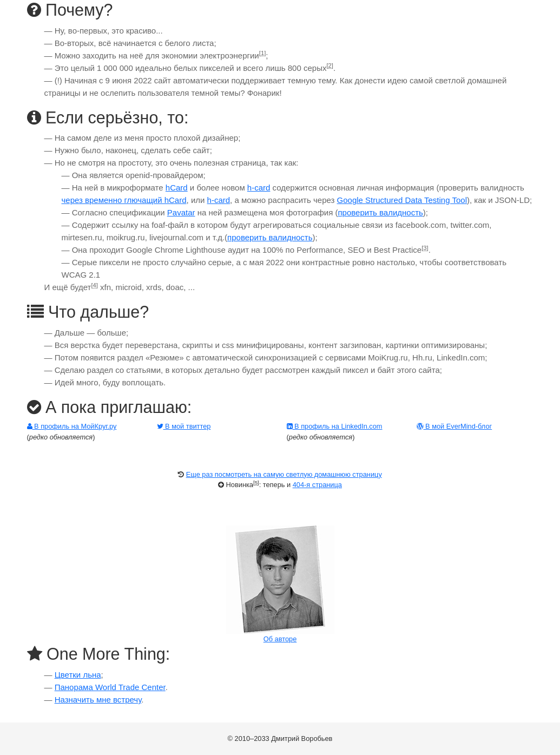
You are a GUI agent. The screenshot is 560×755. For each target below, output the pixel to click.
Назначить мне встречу (98, 700)
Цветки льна (78, 675)
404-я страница (317, 485)
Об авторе (280, 639)
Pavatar (181, 212)
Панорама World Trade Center (110, 687)
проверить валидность (380, 212)
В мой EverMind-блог (454, 426)
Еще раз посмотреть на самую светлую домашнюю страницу (284, 474)
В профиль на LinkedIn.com (335, 426)
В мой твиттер (184, 426)
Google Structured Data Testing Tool (402, 200)
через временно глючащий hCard (124, 200)
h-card (259, 188)
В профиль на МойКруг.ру (72, 426)
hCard (177, 188)
